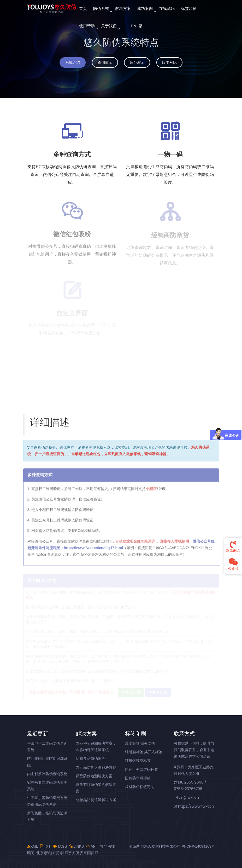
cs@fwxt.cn (186, 797)
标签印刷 (189, 8)
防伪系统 (101, 8)
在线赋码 (167, 8)
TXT (45, 846)
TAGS (60, 846)
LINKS (77, 846)
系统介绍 (73, 62)
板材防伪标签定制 (140, 787)
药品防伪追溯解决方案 (94, 776)
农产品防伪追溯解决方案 (96, 767)
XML (33, 846)
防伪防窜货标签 (138, 778)
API (91, 846)
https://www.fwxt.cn (194, 806)
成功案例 (145, 8)
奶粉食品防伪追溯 (91, 758)
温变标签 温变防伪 (140, 743)
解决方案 (123, 8)
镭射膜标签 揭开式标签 (144, 752)
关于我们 (109, 26)
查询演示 (105, 62)
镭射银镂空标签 (138, 761)
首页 (83, 8)
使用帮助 (87, 26)
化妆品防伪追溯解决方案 (96, 800)
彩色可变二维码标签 (141, 769)
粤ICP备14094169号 (198, 846)
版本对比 (169, 62)
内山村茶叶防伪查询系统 (47, 774)
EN (133, 26)
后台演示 (137, 62)
